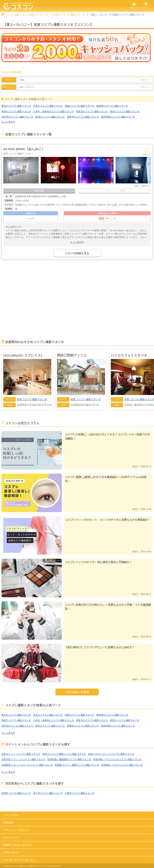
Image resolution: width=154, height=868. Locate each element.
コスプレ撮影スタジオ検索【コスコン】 (27, 15)
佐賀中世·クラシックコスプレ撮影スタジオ (23, 759)
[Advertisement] (77, 305)
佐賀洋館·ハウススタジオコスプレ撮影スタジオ (117, 759)
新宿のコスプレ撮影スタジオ (16, 111)
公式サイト (146, 186)
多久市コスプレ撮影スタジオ (48, 793)
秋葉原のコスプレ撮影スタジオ (112, 106)
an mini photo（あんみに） (24, 149)
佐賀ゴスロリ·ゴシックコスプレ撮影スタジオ (111, 754)
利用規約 (8, 823)
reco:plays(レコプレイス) (23, 355)
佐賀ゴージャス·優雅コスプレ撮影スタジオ (64, 754)
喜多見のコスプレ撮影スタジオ (92, 111)
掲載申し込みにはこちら (18, 845)
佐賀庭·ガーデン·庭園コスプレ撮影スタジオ (77, 765)
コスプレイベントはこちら (19, 860)
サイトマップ (11, 837)
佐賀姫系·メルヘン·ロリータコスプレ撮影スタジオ (27, 765)
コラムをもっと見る (77, 692)
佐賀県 (19, 196)
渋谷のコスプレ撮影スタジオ (48, 106)
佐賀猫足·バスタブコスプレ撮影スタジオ (122, 765)
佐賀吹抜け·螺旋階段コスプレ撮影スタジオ (69, 759)
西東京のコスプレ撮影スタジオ (83, 117)
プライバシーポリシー (17, 830)
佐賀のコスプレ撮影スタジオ (69, 15)
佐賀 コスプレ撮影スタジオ (17, 154)
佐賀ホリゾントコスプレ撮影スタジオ (21, 754)
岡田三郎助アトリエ (72, 355)
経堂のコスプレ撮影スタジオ (125, 111)
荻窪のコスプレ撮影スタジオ (50, 117)
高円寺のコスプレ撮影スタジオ (17, 117)
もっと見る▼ (8, 122)
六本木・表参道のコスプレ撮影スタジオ (54, 111)
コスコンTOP (11, 815)
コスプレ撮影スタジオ (32, 399)
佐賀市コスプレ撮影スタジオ (16, 793)
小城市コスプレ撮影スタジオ (79, 793)
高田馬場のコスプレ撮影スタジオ (118, 117)
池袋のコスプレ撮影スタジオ (79, 106)
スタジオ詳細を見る (77, 253)
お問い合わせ (11, 852)
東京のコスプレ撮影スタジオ (16, 106)
